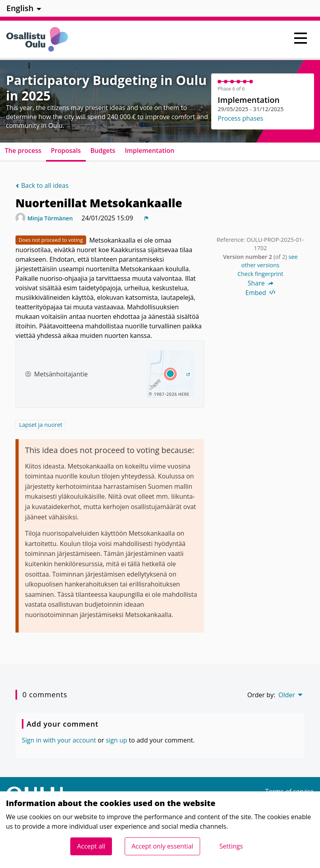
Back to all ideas (42, 185)
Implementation (149, 150)
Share (260, 283)
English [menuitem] (20, 8)
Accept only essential (162, 846)
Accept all (91, 846)
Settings (231, 846)
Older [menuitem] (287, 695)
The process (23, 150)
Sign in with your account (59, 740)
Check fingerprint (260, 274)
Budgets (103, 150)
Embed (260, 293)
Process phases (240, 118)
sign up (116, 740)
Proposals (66, 150)
